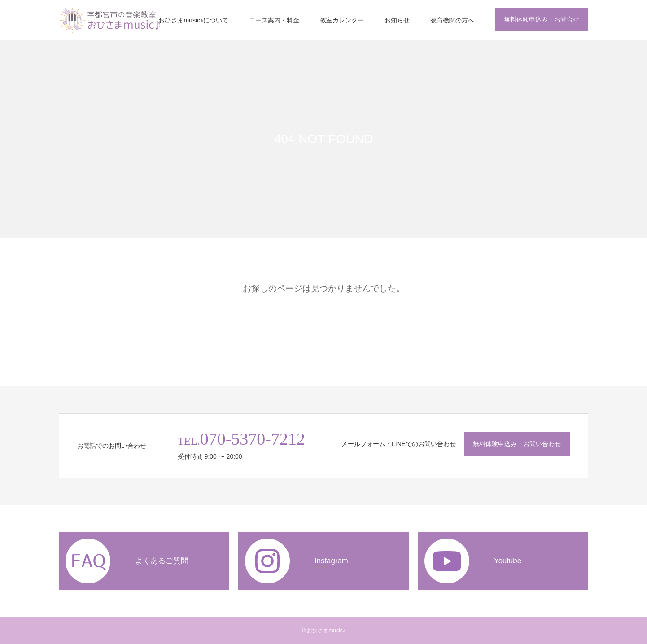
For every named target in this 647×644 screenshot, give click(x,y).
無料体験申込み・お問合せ (542, 19)
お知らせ (397, 20)
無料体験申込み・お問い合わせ (517, 444)
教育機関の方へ (452, 20)
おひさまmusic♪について (193, 20)
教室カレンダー (342, 20)
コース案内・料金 (274, 20)
